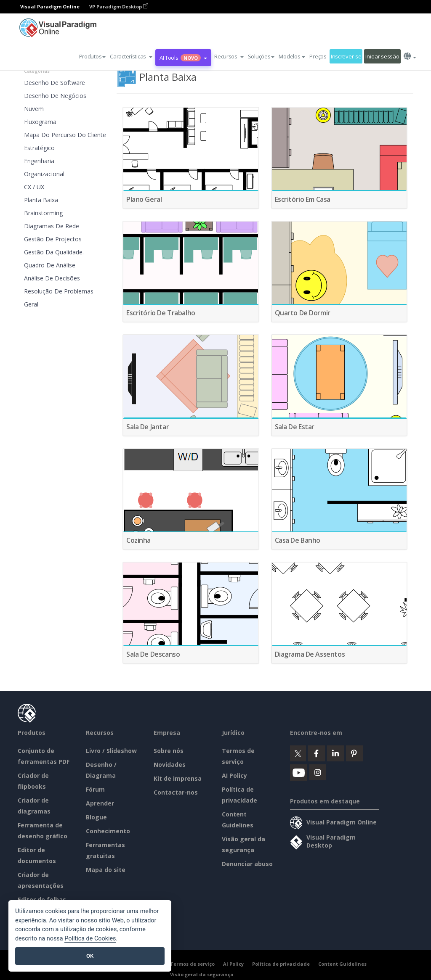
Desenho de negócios (55, 96)
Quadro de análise (50, 265)
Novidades (170, 765)
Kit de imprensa (178, 778)
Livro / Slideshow (111, 751)
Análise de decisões (52, 278)
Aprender (100, 803)
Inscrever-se (346, 56)
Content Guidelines (342, 964)
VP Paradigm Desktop (119, 7)
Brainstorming (43, 213)
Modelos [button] (292, 56)
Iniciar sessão (382, 56)
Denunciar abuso (247, 864)
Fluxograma (40, 122)
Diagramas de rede (52, 226)
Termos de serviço (192, 964)
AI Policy (234, 775)
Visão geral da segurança (202, 974)
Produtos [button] (93, 56)
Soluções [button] (261, 56)
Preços (318, 56)
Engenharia (39, 161)
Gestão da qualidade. (54, 252)
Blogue (96, 817)
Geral (31, 304)
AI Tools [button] (183, 58)
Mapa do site (106, 870)
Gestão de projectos (53, 239)
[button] (131, 56)
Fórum (95, 789)
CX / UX (34, 187)
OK (90, 956)
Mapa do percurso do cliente (65, 135)
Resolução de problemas (59, 291)
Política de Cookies (90, 939)
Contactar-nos (176, 792)
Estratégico (39, 148)
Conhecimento (108, 831)
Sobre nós (169, 751)
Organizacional (44, 174)
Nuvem (34, 109)
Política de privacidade (281, 964)
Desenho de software (55, 83)
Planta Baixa (41, 200)
